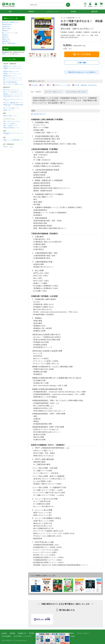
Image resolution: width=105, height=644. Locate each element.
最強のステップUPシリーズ (13, 66)
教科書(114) (7, 41)
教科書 (73, 12)
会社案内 (4, 633)
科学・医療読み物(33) (10, 43)
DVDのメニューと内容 (63, 85)
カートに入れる (82, 54)
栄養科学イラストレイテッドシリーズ (14, 134)
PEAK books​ (9, 147)
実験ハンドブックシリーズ (13, 74)
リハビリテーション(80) (10, 33)
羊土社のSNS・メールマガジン (23, 636)
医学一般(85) (7, 29)
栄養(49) (6, 35)
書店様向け (40, 633)
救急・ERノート (9, 110)
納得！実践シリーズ (11, 116)
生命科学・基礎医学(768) (11, 22)
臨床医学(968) (7, 24)
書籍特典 (95, 12)
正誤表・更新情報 (60, 633)
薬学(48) (6, 37)
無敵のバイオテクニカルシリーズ (14, 69)
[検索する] (68, 5)
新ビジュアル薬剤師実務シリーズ (14, 141)
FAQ (55, 636)
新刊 (10, 12)
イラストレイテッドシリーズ (13, 80)
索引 (43, 85)
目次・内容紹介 (36, 92)
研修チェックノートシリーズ (13, 94)
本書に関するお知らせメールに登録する (82, 72)
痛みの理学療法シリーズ (12, 128)
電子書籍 (32, 633)
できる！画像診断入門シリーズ (14, 103)
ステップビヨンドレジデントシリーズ (14, 100)
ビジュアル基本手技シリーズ (13, 92)
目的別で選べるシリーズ (12, 71)
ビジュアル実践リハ (11, 123)
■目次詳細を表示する (38, 114)
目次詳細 (35, 85)
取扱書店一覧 (22, 633)
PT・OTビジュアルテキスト (13, 121)
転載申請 (71, 633)
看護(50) (6, 31)
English (73, 636)
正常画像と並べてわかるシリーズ (14, 97)
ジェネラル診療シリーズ (12, 108)
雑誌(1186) (6, 39)
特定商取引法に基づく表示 (43, 636)
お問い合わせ (64, 636)
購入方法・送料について (54, 92)
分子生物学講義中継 (11, 82)
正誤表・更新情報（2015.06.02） (86, 85)
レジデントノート (52, 12)
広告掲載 (49, 633)
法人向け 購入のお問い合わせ (76, 92)
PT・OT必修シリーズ (11, 126)
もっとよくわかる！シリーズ (13, 78)
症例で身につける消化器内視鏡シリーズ (14, 105)
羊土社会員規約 (6, 636)
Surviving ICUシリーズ (12, 90)
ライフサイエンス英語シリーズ (14, 84)
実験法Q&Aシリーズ (11, 76)
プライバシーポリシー (83, 633)
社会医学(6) (7, 26)
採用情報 (12, 633)
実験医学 (31, 12)
